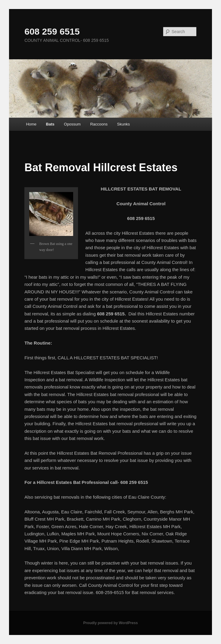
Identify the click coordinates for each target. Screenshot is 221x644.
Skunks (124, 124)
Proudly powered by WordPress (110, 623)
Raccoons (99, 124)
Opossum (72, 124)
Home (31, 124)
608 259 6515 (52, 31)
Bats (50, 124)
